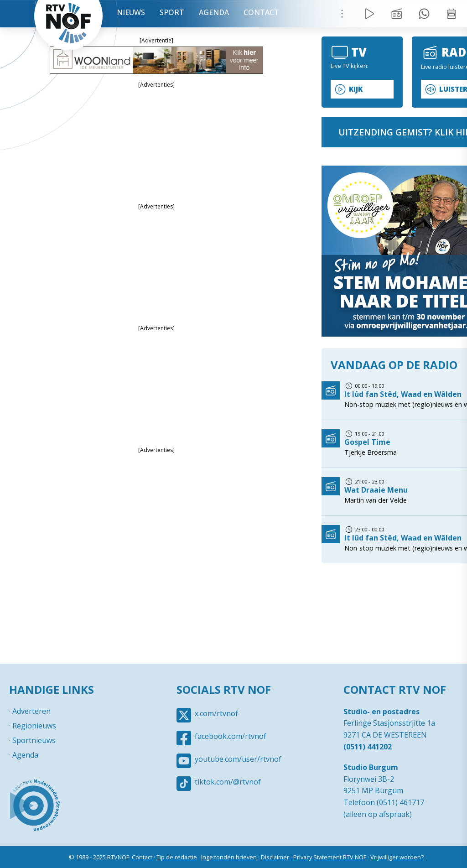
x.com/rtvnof (216, 713)
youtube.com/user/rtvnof (238, 759)
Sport (172, 12)
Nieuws (131, 12)
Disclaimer (275, 857)
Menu (342, 14)
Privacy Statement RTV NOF (330, 857)
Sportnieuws (34, 740)
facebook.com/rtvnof (231, 736)
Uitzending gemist (397, 14)
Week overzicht (451, 14)
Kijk (356, 89)
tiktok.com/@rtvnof (228, 782)
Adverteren (31, 711)
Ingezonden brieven (229, 857)
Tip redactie (424, 14)
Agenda (214, 12)
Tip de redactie (177, 857)
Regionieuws (34, 726)
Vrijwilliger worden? (397, 857)
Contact (261, 12)
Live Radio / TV (369, 14)
